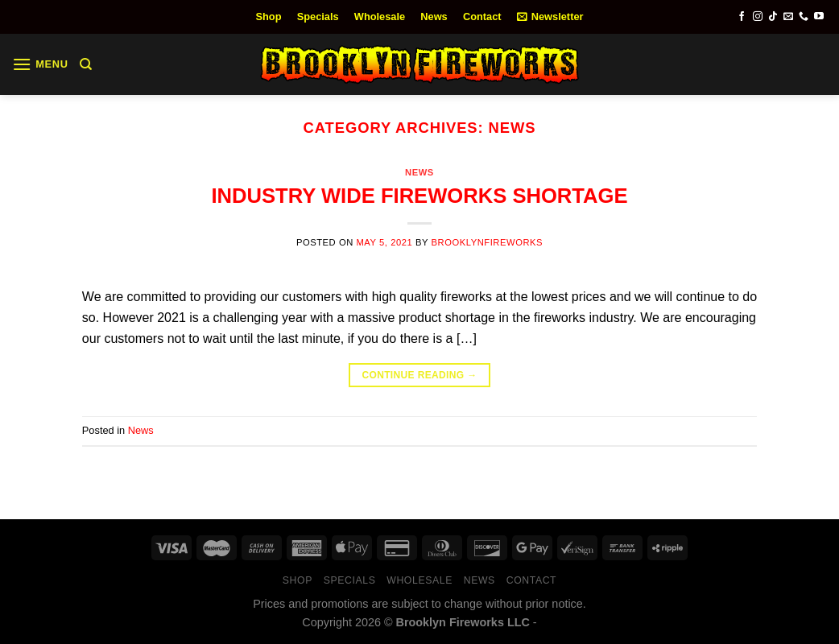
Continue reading (419, 376)
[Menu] (40, 64)
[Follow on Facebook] (742, 17)
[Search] (86, 64)
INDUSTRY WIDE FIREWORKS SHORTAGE (419, 196)
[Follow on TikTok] (773, 17)
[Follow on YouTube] (819, 17)
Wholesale (380, 17)
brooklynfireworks (487, 242)
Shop (269, 17)
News (434, 17)
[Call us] (804, 17)
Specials (318, 17)
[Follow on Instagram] (758, 17)
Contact (482, 17)
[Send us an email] (788, 17)
